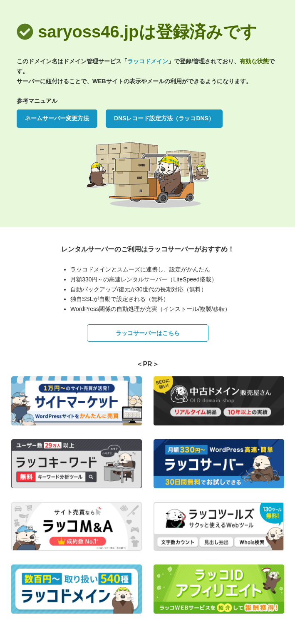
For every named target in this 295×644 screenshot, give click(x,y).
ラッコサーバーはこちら (148, 333)
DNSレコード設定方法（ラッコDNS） (164, 118)
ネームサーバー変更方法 (57, 118)
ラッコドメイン (148, 61)
